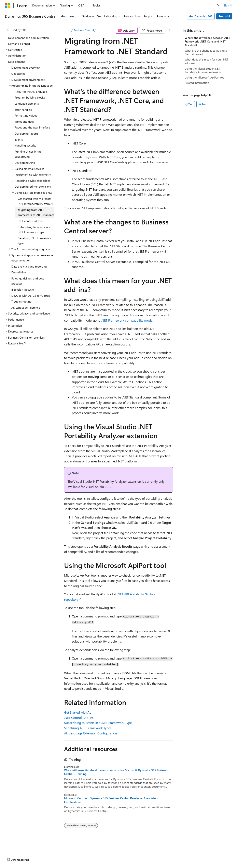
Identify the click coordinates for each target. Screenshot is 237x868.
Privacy (89, 856)
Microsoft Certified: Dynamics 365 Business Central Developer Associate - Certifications (111, 800)
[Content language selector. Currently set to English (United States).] (23, 846)
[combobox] (30, 30)
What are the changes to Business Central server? (206, 52)
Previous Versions (37, 856)
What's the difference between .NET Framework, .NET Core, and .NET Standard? (207, 41)
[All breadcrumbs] (68, 30)
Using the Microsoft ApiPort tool (205, 77)
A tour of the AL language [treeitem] (31, 92)
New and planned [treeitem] (19, 44)
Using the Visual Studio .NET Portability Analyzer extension (203, 70)
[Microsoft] (8, 5)
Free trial (224, 16)
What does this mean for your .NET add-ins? (206, 61)
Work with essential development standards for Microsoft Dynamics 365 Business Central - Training (116, 772)
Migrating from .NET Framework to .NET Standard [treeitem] (36, 212)
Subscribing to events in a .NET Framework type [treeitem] (34, 230)
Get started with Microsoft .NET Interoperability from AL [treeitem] (36, 201)
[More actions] (169, 30)
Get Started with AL (78, 712)
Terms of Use (109, 856)
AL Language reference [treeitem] (26, 308)
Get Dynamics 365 (201, 16)
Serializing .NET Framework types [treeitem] (34, 241)
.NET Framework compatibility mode (127, 320)
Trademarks (129, 856)
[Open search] (218, 5)
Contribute (73, 856)
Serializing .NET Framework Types (88, 728)
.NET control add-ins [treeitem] (31, 221)
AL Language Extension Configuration (90, 733)
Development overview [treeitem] (26, 67)
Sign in (228, 5)
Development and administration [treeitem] (29, 38)
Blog (55, 856)
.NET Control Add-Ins (79, 718)
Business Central (84, 30)
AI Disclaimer (13, 856)
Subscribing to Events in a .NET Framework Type (98, 723)
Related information (197, 83)
